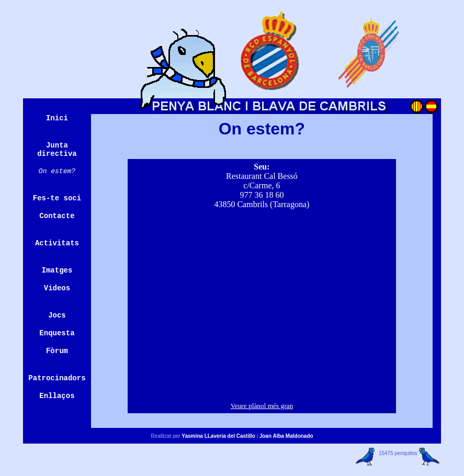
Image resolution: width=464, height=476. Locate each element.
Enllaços (57, 396)
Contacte (57, 216)
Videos (57, 288)
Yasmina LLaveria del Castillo (218, 436)
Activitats (57, 243)
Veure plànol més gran (262, 406)
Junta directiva (57, 150)
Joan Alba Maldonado (286, 436)
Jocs (57, 315)
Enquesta (57, 333)
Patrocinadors (57, 378)
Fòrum (57, 351)
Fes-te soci (57, 198)
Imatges (57, 270)
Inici (57, 118)
